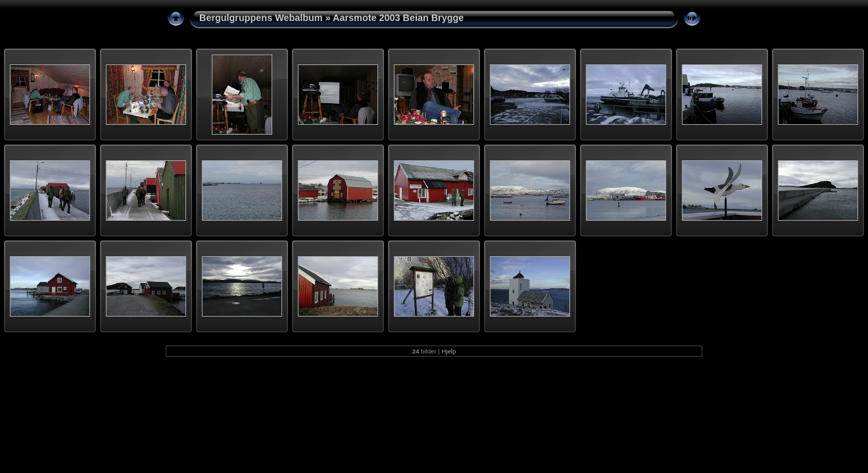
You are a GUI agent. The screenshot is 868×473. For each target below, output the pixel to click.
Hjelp (448, 351)
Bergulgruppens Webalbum (261, 18)
